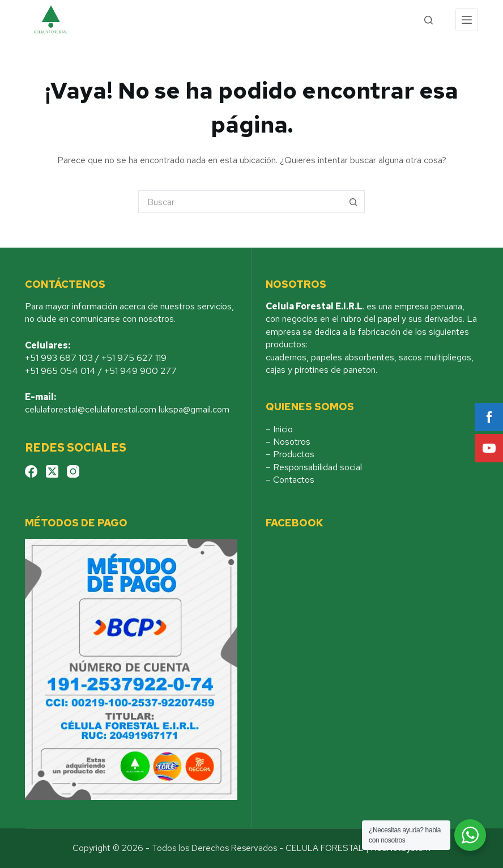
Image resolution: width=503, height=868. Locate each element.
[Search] (429, 20)
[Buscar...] (240, 202)
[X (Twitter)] (52, 471)
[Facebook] (31, 471)
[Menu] (467, 20)
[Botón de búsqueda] (353, 202)
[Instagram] (73, 471)
